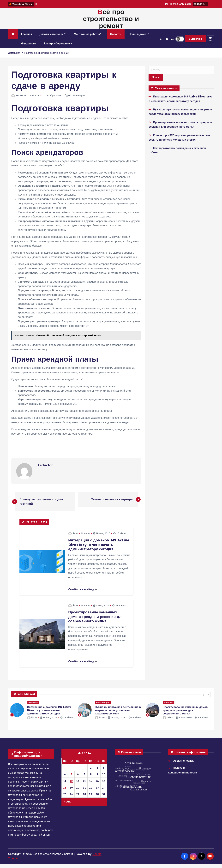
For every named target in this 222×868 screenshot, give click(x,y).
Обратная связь (183, 765)
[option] (43, 714)
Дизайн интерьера (52, 38)
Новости (116, 38)
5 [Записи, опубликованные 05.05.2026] (71, 778)
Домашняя (14, 57)
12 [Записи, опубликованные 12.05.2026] (71, 785)
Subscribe (195, 43)
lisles (73, 538)
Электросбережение (57, 48)
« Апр (68, 806)
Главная (27, 38)
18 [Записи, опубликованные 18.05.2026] (65, 792)
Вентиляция (104, 707)
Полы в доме (137, 38)
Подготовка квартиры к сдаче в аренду (47, 57)
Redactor (19, 100)
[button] (204, 699)
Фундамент (29, 48)
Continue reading (83, 593)
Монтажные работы (87, 38)
